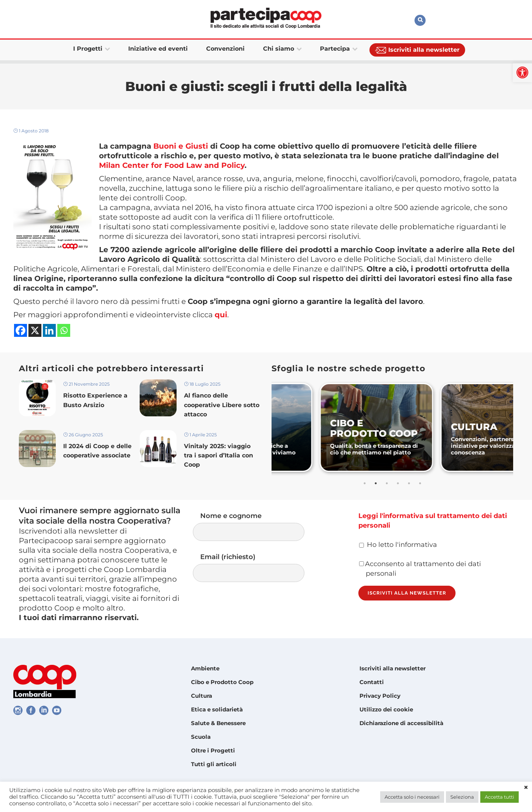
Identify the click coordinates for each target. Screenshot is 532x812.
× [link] (526, 788)
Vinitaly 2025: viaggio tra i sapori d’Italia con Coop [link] (219, 455)
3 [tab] (387, 483)
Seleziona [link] (462, 797)
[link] (522, 72)
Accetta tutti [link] (499, 797)
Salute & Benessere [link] (218, 723)
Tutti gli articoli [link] (214, 764)
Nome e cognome (256, 526)
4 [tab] (398, 483)
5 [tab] (409, 483)
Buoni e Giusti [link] (181, 146)
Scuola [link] (201, 737)
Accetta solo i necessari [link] (412, 797)
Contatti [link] (372, 682)
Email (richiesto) (256, 567)
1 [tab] (365, 483)
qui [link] (221, 315)
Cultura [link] (202, 696)
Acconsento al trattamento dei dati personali (420, 569)
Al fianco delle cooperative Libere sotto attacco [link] (222, 405)
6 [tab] (420, 483)
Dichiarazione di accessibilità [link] (401, 723)
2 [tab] (376, 483)
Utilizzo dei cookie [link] (386, 709)
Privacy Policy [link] (380, 696)
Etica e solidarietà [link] (217, 709)
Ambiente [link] (205, 668)
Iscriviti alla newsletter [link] (393, 668)
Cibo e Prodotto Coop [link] (222, 682)
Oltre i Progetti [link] (213, 750)
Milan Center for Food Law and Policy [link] (172, 165)
